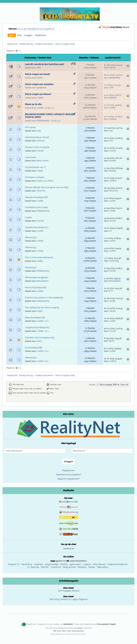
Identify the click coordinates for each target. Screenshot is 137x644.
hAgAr (40, 311)
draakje (113, 161)
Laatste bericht (113, 58)
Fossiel (40, 151)
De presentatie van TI (35, 167)
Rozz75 (64, 564)
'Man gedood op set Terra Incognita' (42, 308)
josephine (41, 88)
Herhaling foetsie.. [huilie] (37, 137)
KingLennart (69, 567)
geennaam (75, 564)
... (51, 108)
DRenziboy (103, 567)
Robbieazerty (43, 121)
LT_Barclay (33, 567)
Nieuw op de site (33, 104)
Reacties (83, 58)
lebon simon (43, 161)
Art (110, 231)
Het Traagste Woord (68, 591)
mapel (40, 171)
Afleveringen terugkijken (37, 277)
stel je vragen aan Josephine (39, 84)
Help (19, 35)
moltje (40, 261)
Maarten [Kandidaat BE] (36, 197)
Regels (113, 624)
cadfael (113, 181)
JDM (111, 88)
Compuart (79, 628)
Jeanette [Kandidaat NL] (37, 227)
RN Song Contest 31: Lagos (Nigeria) (69, 599)
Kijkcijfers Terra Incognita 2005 (40, 338)
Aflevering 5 (31, 247)
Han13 (112, 68)
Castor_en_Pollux (45, 181)
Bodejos (82, 567)
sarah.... (40, 78)
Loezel (112, 311)
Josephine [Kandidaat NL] (37, 328)
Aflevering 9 (31, 238)
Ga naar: (92, 385)
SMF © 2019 (66, 631)
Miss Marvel (99, 564)
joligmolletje (52, 564)
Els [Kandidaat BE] (34, 348)
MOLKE (45, 567)
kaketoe (113, 98)
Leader (28, 218)
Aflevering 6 (31, 358)
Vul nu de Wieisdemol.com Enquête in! (36, 29)
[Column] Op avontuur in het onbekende (44, 298)
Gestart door (45, 58)
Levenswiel (30, 157)
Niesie (92, 567)
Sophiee (39, 564)
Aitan (39, 341)
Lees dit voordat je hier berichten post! (45, 64)
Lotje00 (87, 564)
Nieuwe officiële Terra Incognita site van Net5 (47, 187)
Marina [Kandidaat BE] (36, 288)
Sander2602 (115, 78)
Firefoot (113, 119)
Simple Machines (78, 631)
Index (12, 35)
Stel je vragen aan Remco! (38, 94)
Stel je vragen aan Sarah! (37, 74)
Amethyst (56, 567)
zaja (39, 131)
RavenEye (27, 564)
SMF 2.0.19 (57, 631)
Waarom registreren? (69, 479)
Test (39, 68)
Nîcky (112, 341)
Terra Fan (41, 191)
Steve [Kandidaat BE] (35, 318)
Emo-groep (30, 127)
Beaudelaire (43, 281)
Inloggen (28, 35)
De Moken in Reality (35, 177)
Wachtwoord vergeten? (68, 475)
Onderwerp (30, 58)
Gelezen (96, 58)
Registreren (41, 35)
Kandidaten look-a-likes (36, 207)
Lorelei (40, 98)
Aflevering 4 (31, 268)
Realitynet (69, 548)
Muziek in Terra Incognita (37, 147)
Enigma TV (14, 564)
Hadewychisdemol (117, 564)
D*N (111, 291)
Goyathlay (114, 261)
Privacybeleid (103, 624)
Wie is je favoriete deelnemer (39, 257)
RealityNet (68, 624)
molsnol (41, 141)
